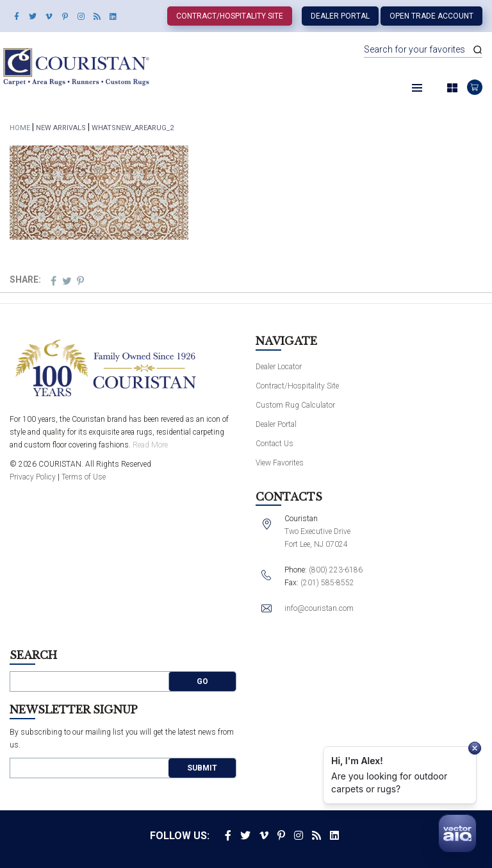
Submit (202, 768)
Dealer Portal (340, 16)
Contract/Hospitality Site (230, 16)
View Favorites (280, 463)
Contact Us (275, 444)
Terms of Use (84, 477)
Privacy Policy (33, 477)
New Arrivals (61, 128)
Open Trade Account (431, 16)
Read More (150, 445)
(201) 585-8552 (327, 583)
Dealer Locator (279, 367)
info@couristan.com (319, 608)
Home (20, 128)
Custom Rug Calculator (295, 405)
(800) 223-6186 (336, 570)
